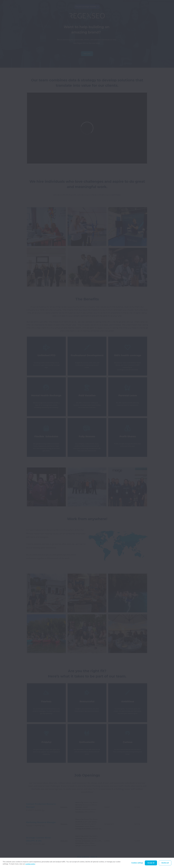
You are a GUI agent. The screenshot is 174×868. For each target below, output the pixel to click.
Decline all (165, 863)
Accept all (151, 863)
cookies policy (30, 864)
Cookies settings (137, 863)
